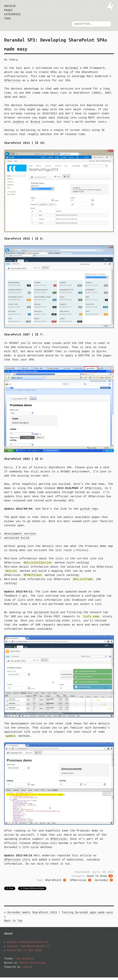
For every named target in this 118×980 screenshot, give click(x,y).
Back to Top (13, 923)
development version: (21, 534)
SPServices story (17, 862)
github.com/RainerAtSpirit (27, 945)
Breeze (36, 122)
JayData (18, 122)
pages (8, 10)
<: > (110, 6)
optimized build (46, 614)
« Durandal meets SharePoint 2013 (30, 915)
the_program (25, 961)
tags (7, 19)
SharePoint (56, 883)
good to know (100, 879)
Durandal (72, 68)
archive (10, 6)
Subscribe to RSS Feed (24, 953)
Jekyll (27, 970)
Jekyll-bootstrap (32, 966)
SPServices (12, 81)
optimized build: (17, 538)
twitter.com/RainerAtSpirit (28, 949)
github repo (89, 509)
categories (12, 14)
